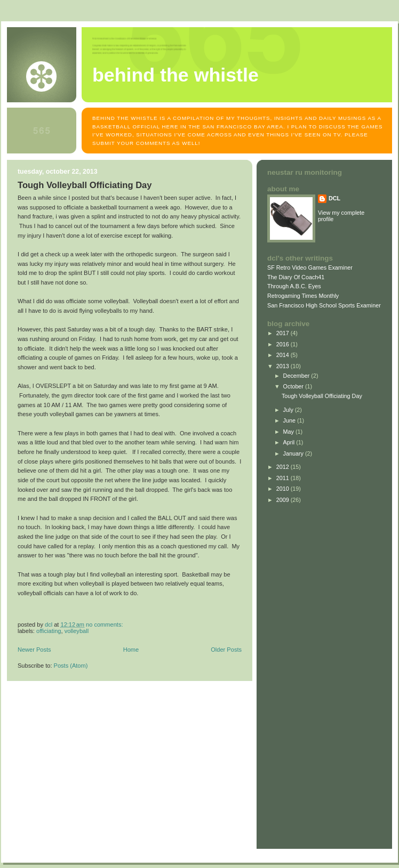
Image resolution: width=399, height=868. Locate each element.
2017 (284, 333)
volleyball (77, 631)
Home (131, 650)
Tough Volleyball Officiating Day (85, 185)
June (290, 420)
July (289, 410)
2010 (284, 489)
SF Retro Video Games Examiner (310, 267)
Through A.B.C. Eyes (294, 286)
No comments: (105, 624)
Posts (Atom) (71, 666)
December (297, 376)
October (294, 386)
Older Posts (226, 650)
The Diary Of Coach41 (296, 277)
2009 (284, 500)
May (289, 432)
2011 (284, 478)
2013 (284, 366)
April (290, 442)
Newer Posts (34, 650)
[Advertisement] (299, 674)
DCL (334, 198)
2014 (284, 355)
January (294, 453)
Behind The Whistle (175, 75)
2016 (284, 344)
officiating (49, 631)
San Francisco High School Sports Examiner (324, 305)
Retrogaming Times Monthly (303, 296)
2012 (284, 467)
